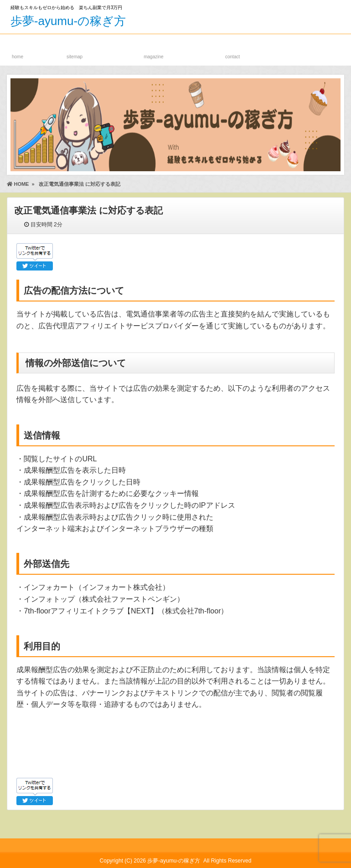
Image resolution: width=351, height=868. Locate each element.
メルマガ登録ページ (153, 48)
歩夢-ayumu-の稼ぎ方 (68, 21)
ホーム (18, 48)
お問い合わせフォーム (233, 48)
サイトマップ (75, 48)
